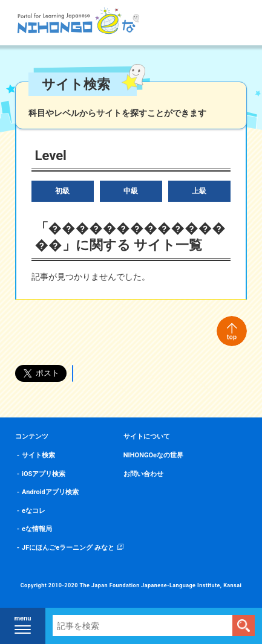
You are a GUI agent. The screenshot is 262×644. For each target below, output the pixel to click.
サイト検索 (38, 455)
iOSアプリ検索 (44, 474)
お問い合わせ (143, 474)
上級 (199, 191)
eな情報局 (37, 529)
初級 (62, 191)
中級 (131, 191)
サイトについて (147, 436)
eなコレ (34, 511)
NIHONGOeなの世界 (153, 455)
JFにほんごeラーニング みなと (68, 548)
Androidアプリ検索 (50, 492)
